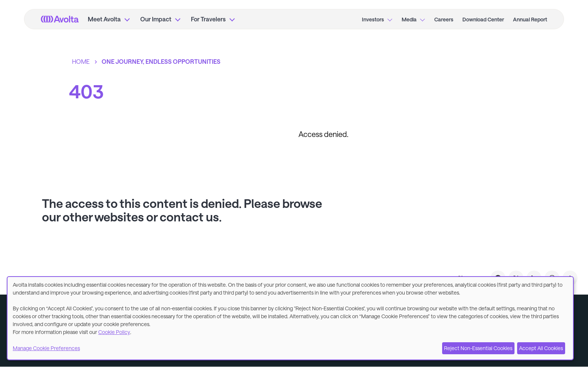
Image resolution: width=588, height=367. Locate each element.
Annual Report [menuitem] (530, 19)
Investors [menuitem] (373, 19)
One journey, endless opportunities (161, 61)
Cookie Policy (114, 332)
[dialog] (290, 318)
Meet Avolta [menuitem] (104, 19)
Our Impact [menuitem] (156, 19)
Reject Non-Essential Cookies (478, 348)
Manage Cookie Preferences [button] (46, 348)
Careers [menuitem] (444, 19)
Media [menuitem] (409, 19)
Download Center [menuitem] (483, 19)
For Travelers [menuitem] (208, 19)
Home (81, 61)
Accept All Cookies (541, 348)
